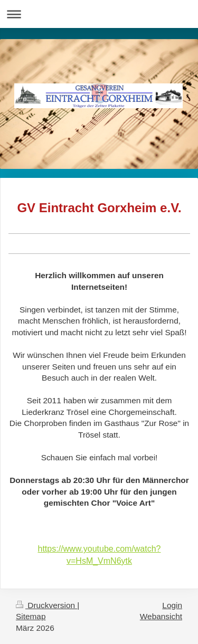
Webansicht (161, 616)
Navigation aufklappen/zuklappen (99, 14)
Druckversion (46, 605)
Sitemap (31, 616)
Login (172, 605)
